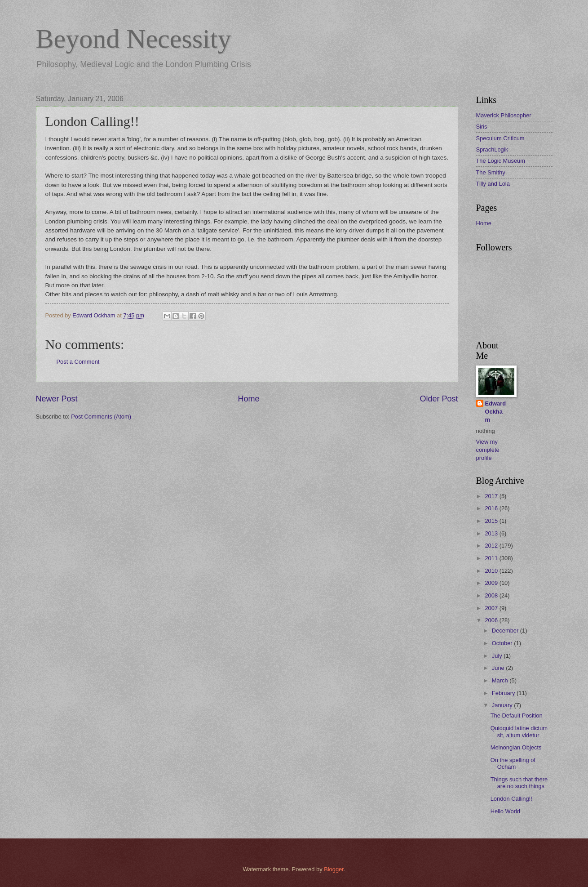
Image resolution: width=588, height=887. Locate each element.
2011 (492, 558)
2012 (492, 546)
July (498, 656)
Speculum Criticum (500, 138)
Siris (482, 127)
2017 (492, 496)
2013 (492, 533)
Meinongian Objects (516, 747)
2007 (492, 608)
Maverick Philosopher (504, 115)
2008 (492, 595)
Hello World (505, 811)
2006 (492, 620)
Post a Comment (78, 362)
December (506, 631)
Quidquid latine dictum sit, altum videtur (519, 731)
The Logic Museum (501, 161)
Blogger (334, 869)
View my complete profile (488, 450)
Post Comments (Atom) (101, 417)
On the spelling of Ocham (513, 763)
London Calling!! (511, 799)
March (501, 680)
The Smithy (491, 172)
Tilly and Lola (493, 184)
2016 (492, 508)
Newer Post (57, 399)
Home (248, 399)
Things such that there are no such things (519, 783)
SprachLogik (492, 149)
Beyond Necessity (134, 39)
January (503, 705)
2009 (492, 583)
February (504, 693)
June (499, 668)
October (503, 643)
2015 (492, 521)
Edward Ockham (496, 412)
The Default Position (517, 715)
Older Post (439, 399)
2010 (492, 571)
